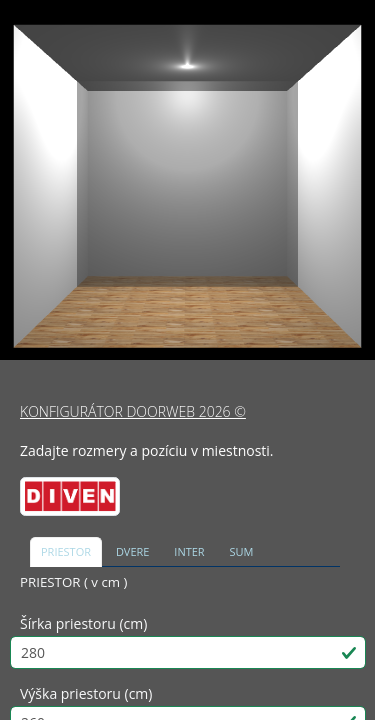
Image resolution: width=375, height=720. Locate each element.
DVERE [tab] (133, 551)
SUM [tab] (242, 551)
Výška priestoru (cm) (86, 693)
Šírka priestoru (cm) (83, 623)
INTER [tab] (189, 551)
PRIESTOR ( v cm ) (73, 582)
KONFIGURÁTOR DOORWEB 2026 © (133, 411)
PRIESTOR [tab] (66, 551)
